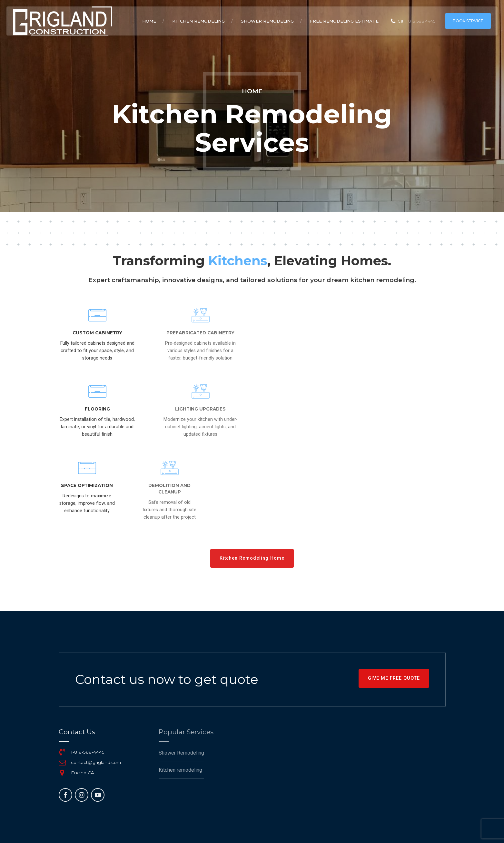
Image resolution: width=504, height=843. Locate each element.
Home (149, 21)
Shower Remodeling (267, 21)
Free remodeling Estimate (344, 21)
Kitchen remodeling (198, 21)
